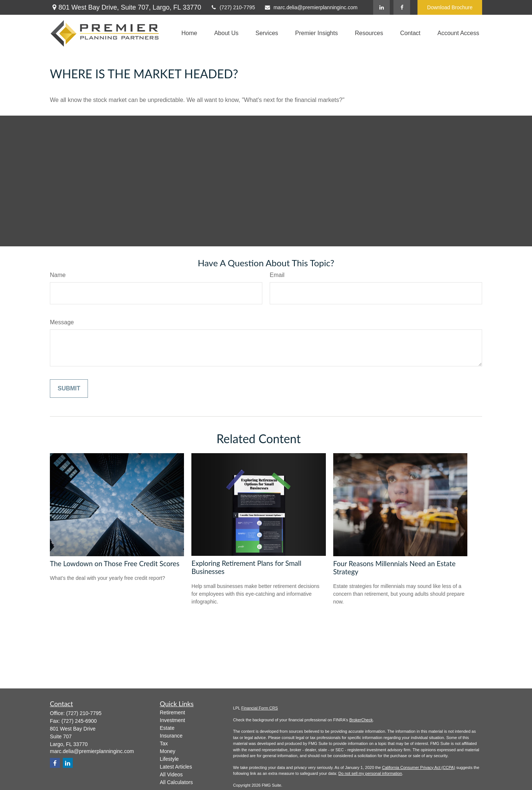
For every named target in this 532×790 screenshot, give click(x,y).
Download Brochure (450, 7)
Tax (164, 743)
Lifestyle (169, 759)
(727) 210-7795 (233, 7)
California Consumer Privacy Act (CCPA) (419, 767)
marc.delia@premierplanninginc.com (311, 7)
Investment (173, 720)
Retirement (173, 712)
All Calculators (176, 782)
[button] (189, 33)
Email (277, 275)
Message (62, 322)
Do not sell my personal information (370, 773)
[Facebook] (402, 7)
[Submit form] (69, 389)
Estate (167, 728)
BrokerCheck (361, 720)
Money (168, 751)
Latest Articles (176, 767)
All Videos (171, 774)
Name (58, 275)
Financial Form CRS (260, 708)
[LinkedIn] (381, 7)
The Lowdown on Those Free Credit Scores (115, 564)
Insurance (171, 736)
